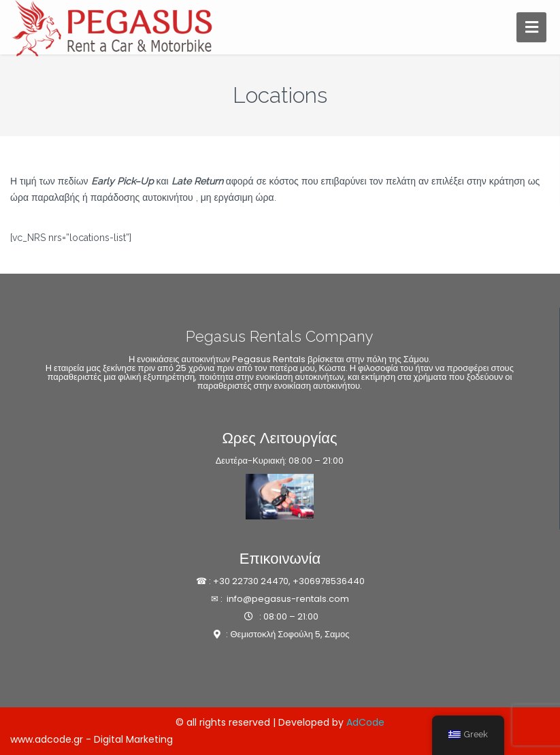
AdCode (365, 722)
